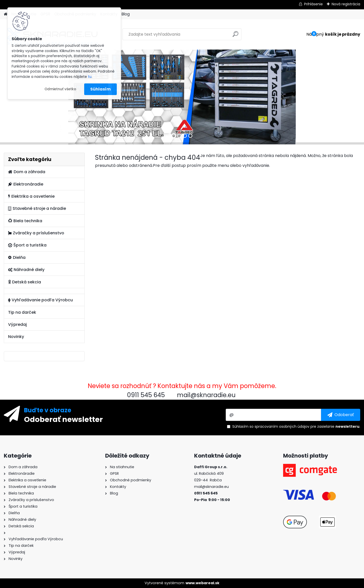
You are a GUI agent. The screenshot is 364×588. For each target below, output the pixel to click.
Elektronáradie (26, 184)
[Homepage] (6, 14)
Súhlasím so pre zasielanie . (296, 426)
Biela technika (25, 221)
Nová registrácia (346, 4)
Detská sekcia (25, 282)
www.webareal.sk (202, 583)
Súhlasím (100, 89)
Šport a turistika (27, 245)
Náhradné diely (26, 270)
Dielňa (17, 257)
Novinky (16, 337)
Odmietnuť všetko (60, 89)
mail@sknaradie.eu (211, 487)
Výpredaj (17, 324)
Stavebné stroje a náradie (37, 208)
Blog (126, 14)
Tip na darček (22, 312)
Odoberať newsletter (63, 419)
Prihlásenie (313, 4)
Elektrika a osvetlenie (31, 196)
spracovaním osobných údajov (282, 426)
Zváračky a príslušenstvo (36, 233)
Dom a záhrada (27, 172)
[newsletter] (341, 415)
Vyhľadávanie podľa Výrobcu (40, 300)
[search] (235, 36)
